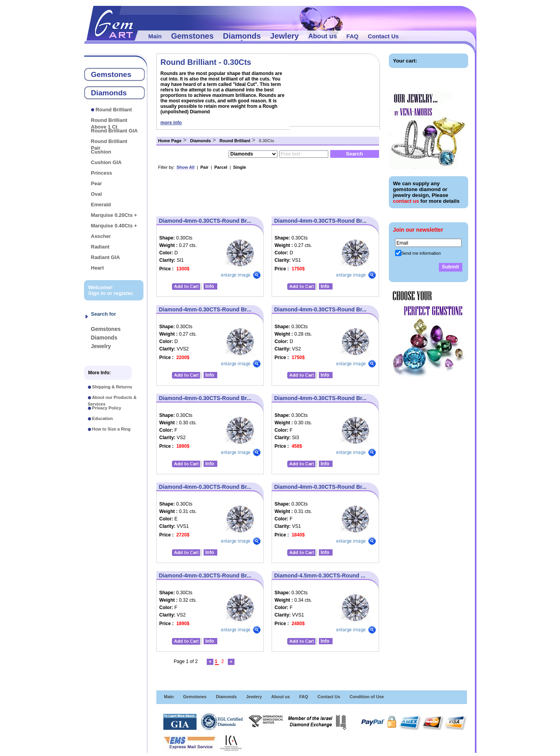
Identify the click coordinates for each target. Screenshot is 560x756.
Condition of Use (367, 697)
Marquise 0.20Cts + (114, 215)
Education (103, 418)
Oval (97, 194)
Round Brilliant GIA (115, 131)
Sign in (97, 293)
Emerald (101, 205)
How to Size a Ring (111, 429)
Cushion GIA (106, 162)
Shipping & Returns (112, 387)
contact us (406, 201)
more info (171, 123)
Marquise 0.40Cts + (114, 226)
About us (323, 36)
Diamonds (242, 36)
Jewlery (284, 36)
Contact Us (383, 36)
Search (354, 154)
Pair (205, 167)
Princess (102, 173)
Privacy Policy (107, 408)
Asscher (101, 236)
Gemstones (192, 36)
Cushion (101, 152)
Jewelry (101, 346)
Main (155, 36)
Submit (450, 267)
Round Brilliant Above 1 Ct (109, 123)
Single (240, 167)
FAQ (352, 36)
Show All (186, 167)
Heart (98, 268)
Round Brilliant (114, 110)
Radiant (100, 247)
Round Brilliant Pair (109, 145)
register (123, 293)
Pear (97, 183)
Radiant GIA (106, 257)
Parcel (221, 167)
